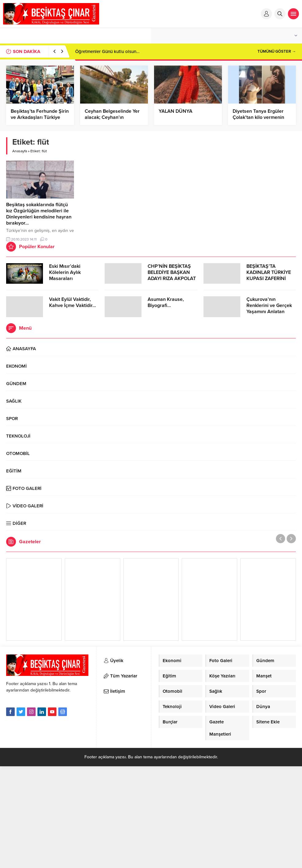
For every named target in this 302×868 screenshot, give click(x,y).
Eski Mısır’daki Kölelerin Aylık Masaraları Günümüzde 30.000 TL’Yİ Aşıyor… (71, 279)
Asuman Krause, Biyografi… (166, 302)
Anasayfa (20, 151)
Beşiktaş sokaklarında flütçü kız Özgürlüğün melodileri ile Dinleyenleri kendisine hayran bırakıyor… (39, 214)
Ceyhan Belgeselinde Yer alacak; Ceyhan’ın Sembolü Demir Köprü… (112, 117)
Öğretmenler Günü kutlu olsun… (107, 51)
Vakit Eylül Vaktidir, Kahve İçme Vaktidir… (73, 302)
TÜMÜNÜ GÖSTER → (277, 51)
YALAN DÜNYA (176, 111)
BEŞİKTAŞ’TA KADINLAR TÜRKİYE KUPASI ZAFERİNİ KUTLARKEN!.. (269, 275)
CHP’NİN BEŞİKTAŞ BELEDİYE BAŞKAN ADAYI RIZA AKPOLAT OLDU (172, 275)
